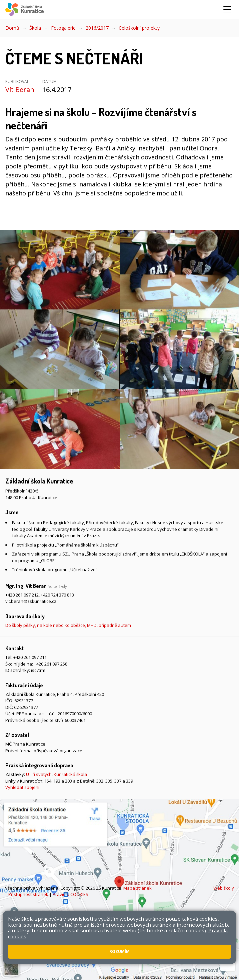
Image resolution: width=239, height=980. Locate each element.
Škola (35, 28)
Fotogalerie (63, 28)
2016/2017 (97, 28)
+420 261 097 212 (22, 595)
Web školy (224, 888)
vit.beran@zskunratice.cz (31, 601)
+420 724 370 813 (57, 595)
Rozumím (119, 951)
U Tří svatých (39, 774)
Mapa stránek (137, 888)
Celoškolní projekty (139, 28)
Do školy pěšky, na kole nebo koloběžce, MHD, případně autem (68, 625)
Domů (12, 28)
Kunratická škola (70, 774)
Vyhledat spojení (22, 787)
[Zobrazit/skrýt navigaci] (227, 9)
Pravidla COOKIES (70, 894)
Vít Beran (20, 90)
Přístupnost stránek (28, 894)
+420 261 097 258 (51, 664)
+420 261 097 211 (30, 657)
